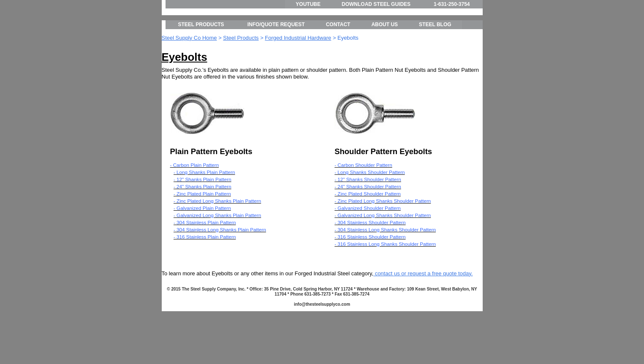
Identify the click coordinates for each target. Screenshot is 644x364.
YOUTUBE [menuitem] (308, 4)
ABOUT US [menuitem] (384, 63)
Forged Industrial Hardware (298, 76)
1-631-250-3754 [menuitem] (452, 4)
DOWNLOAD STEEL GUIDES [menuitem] (376, 4)
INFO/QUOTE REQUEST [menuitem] (276, 63)
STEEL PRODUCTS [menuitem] (201, 63)
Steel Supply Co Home (189, 76)
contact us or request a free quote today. (423, 312)
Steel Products (241, 76)
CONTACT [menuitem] (338, 63)
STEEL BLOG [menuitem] (435, 63)
